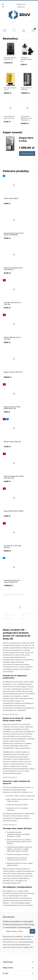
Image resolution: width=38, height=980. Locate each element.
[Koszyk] (33, 30)
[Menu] (5, 30)
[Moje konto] (24, 30)
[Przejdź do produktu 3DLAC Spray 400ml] (14, 185)
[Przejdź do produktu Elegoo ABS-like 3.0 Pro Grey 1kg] (14, 324)
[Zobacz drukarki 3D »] (11, 714)
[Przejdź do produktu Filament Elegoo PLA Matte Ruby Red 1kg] (14, 463)
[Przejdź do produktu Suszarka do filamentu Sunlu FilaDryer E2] (14, 567)
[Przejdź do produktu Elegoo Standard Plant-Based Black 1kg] (14, 394)
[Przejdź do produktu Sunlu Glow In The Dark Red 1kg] (14, 532)
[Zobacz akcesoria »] (10, 824)
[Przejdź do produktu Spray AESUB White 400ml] (14, 498)
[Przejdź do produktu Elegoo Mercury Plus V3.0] (14, 359)
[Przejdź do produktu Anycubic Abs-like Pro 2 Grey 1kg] (14, 289)
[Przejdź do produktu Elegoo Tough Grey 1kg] (14, 428)
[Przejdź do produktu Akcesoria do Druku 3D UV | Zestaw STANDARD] (14, 220)
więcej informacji (27, 153)
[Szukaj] (14, 30)
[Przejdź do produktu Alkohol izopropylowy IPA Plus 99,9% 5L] (14, 255)
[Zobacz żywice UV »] (10, 777)
